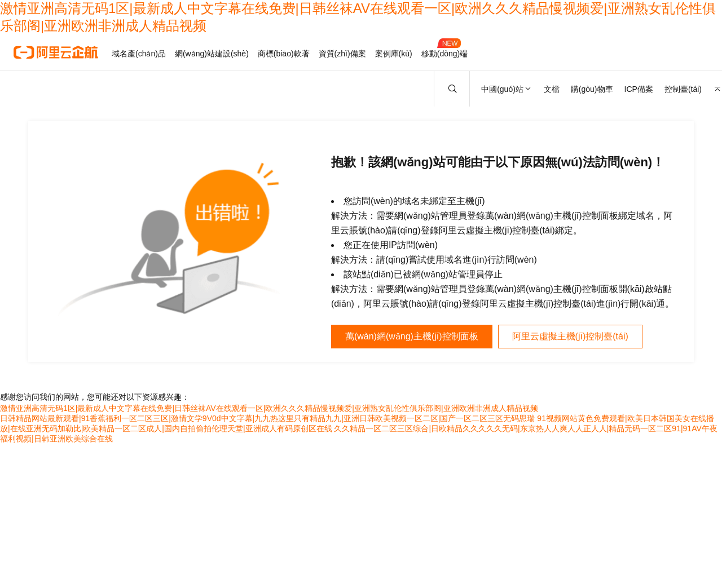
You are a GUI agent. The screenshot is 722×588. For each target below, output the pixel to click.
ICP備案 (639, 89)
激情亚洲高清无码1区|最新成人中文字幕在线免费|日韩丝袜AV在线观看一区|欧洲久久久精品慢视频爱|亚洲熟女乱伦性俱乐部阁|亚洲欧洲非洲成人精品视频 (269, 408)
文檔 (552, 89)
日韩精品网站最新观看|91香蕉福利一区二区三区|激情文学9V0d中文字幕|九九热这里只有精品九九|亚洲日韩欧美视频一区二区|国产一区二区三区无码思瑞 (267, 418)
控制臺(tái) (683, 89)
